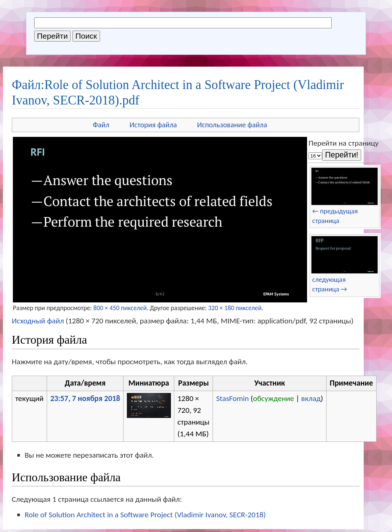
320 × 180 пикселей (235, 308)
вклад (311, 398)
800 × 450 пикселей (120, 308)
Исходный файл (38, 321)
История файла (153, 125)
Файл (101, 125)
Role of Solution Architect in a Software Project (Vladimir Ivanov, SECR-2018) (145, 515)
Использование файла (232, 125)
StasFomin (233, 398)
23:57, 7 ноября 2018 (85, 398)
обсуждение (274, 398)
